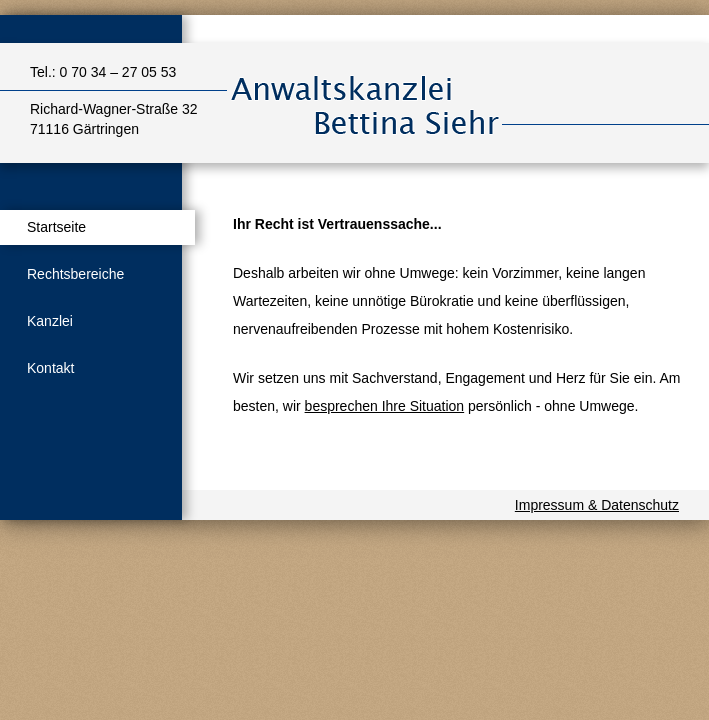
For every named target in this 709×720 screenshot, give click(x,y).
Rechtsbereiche (75, 274)
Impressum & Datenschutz (597, 505)
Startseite (56, 227)
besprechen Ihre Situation (385, 406)
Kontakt (50, 368)
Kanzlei (50, 321)
